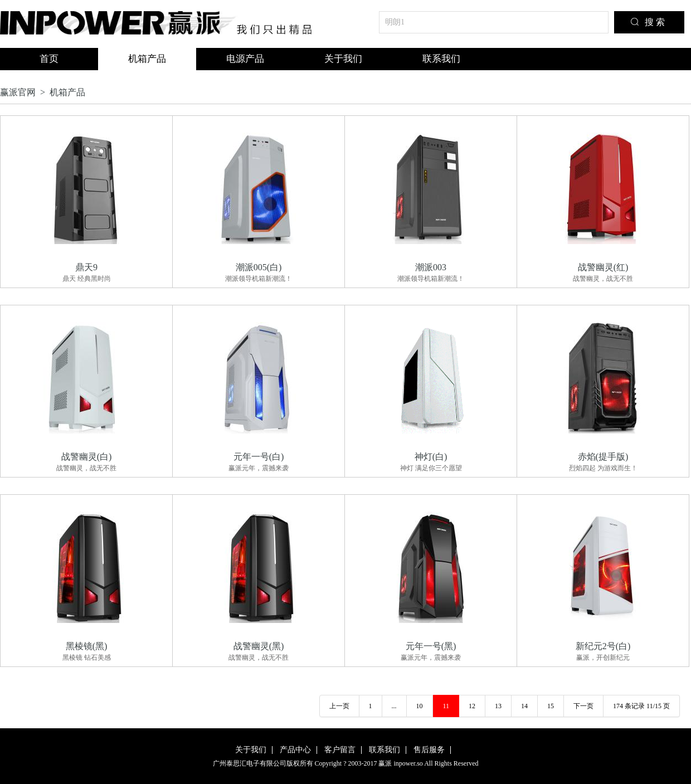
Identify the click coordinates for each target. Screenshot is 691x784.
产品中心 (295, 750)
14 (524, 706)
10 (420, 706)
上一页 (339, 706)
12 (472, 706)
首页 (49, 59)
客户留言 (340, 750)
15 (551, 706)
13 (498, 706)
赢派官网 (18, 92)
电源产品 (245, 59)
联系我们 (441, 59)
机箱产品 (147, 59)
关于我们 (343, 59)
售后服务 (429, 750)
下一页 (583, 706)
